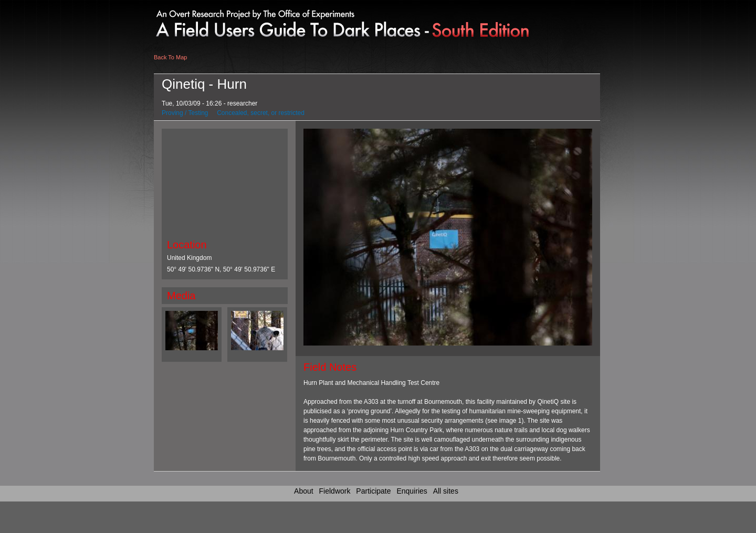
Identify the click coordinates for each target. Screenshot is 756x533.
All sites (446, 491)
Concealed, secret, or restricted (261, 113)
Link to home (240, 21)
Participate (373, 491)
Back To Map (170, 57)
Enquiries (412, 491)
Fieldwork (335, 491)
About (304, 491)
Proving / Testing (185, 113)
